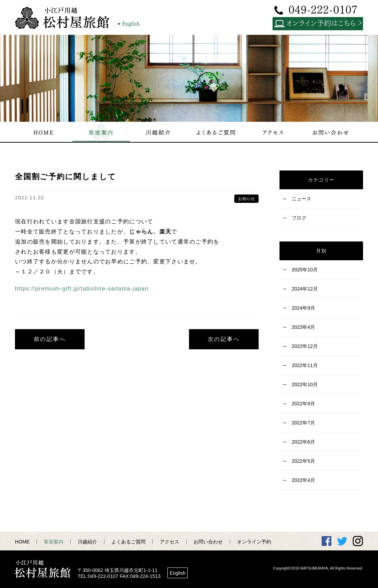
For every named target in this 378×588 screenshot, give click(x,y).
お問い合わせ (208, 542)
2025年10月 (305, 270)
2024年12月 (305, 289)
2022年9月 (303, 404)
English (178, 573)
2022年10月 (305, 384)
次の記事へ (224, 339)
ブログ (299, 218)
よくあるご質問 (128, 542)
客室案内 (54, 542)
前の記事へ (50, 339)
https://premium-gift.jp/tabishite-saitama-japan (82, 289)
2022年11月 (305, 365)
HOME (22, 542)
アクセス (170, 542)
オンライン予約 (254, 542)
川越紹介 (87, 542)
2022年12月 (305, 346)
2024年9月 (303, 308)
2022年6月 (303, 442)
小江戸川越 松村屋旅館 (65, 18)
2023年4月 (303, 327)
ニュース (301, 199)
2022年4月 (303, 480)
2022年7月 (303, 423)
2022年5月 (303, 461)
